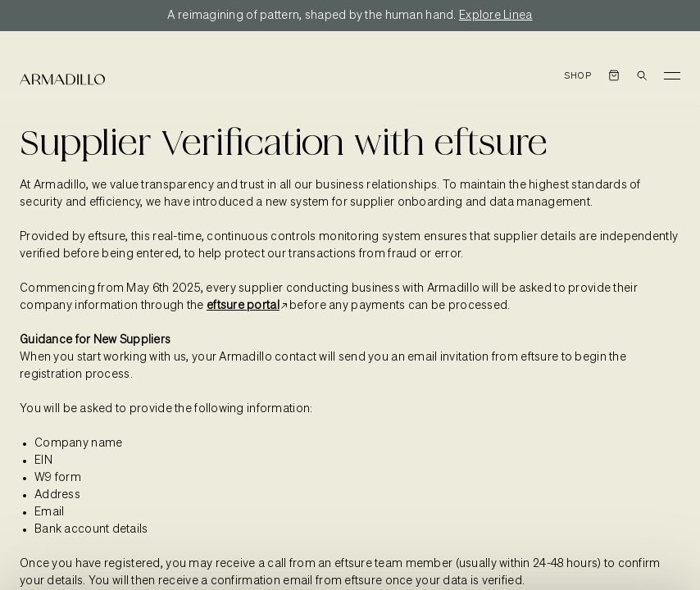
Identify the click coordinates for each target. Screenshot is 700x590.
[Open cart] (614, 75)
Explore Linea (496, 16)
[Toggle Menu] (672, 75)
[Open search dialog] (642, 75)
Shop (578, 76)
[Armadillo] (62, 79)
